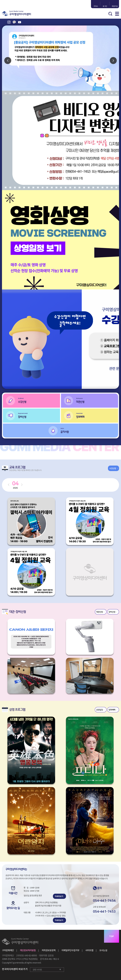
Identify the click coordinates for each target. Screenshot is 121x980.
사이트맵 (89, 950)
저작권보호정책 (49, 950)
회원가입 (114, 6)
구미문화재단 (8, 950)
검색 (110, 14)
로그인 (105, 6)
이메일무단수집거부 (70, 950)
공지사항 (89, 430)
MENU (117, 14)
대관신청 (97, 400)
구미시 (96, 6)
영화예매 (97, 415)
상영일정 (99, 710)
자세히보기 (59, 896)
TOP (112, 936)
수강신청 (39, 400)
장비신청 (39, 415)
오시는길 (103, 950)
